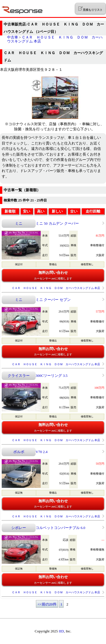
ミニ (19, 223)
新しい (57, 211)
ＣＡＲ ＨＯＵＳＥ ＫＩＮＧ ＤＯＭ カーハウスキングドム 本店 (55, 39)
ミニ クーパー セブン (53, 300)
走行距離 (93, 211)
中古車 (13, 37)
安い (27, 211)
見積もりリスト (90, 9)
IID (61, 631)
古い (74, 211)
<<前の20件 (47, 604)
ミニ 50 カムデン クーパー (57, 223)
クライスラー (19, 376)
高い (41, 211)
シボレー (19, 528)
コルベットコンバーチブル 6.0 (60, 528)
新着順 (10, 211)
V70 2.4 (42, 452)
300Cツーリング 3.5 (52, 376)
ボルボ (19, 452)
